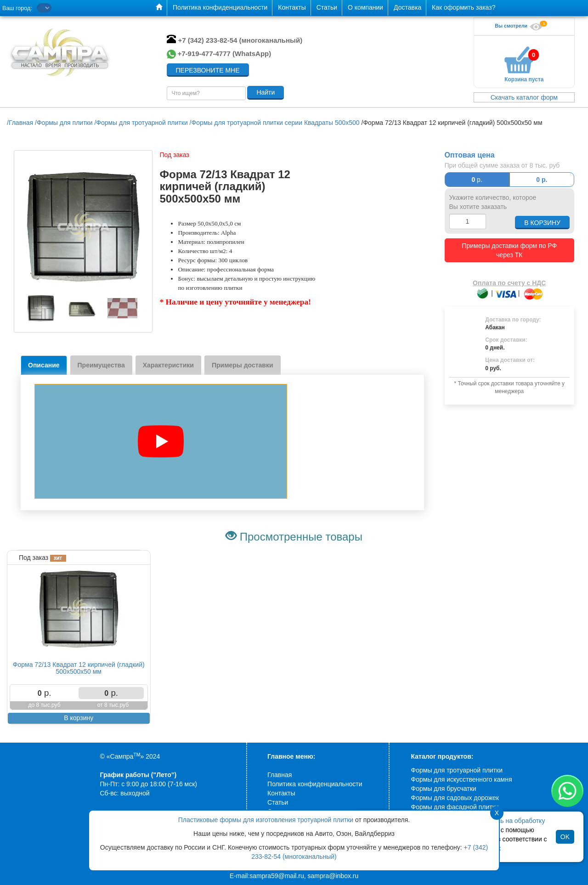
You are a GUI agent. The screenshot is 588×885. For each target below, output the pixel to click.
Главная (280, 775)
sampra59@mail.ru (277, 876)
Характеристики (168, 365)
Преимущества (101, 365)
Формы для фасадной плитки (455, 807)
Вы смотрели (520, 26)
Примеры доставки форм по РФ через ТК (509, 250)
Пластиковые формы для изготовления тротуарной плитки (266, 820)
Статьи (278, 802)
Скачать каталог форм (524, 97)
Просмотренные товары (301, 537)
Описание (44, 365)
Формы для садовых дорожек (455, 798)
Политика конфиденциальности (315, 784)
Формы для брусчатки (444, 789)
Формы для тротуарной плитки (457, 770)
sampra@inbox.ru (333, 876)
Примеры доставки (243, 365)
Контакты (281, 793)
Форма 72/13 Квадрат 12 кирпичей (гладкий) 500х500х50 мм (79, 668)
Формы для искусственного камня (462, 779)
